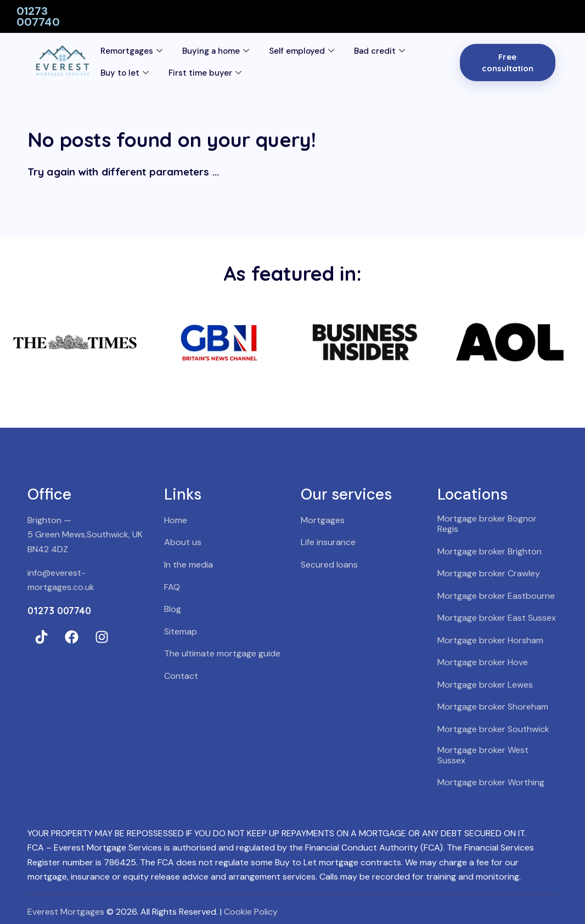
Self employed (302, 51)
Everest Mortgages (66, 912)
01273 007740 (38, 16)
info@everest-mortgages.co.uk (61, 580)
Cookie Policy (251, 912)
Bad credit (379, 51)
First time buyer (205, 73)
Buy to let (125, 73)
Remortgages (131, 51)
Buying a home (216, 51)
